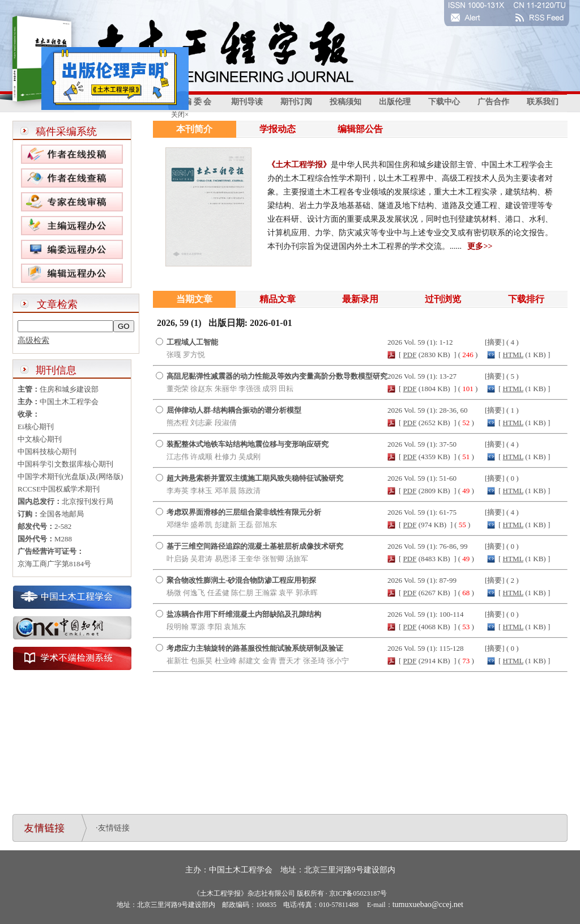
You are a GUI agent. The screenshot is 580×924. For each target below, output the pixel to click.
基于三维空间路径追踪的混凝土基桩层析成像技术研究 (255, 546)
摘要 (494, 342)
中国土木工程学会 (241, 870)
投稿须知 (346, 102)
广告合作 (493, 102)
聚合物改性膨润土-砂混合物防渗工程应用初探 (241, 580)
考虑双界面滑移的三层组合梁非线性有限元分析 (244, 512)
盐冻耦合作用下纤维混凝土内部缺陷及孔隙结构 (244, 614)
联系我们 (543, 102)
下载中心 (444, 102)
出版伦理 (395, 102)
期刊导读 (247, 102)
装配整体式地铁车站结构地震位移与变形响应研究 (248, 444)
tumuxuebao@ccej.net (428, 904)
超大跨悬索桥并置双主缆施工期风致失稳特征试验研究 (255, 478)
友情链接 (114, 828)
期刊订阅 (296, 102)
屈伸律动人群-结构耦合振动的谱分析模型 (234, 410)
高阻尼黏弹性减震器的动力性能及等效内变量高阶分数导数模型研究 (277, 376)
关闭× (178, 112)
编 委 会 (197, 102)
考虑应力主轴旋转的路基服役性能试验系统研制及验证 (255, 648)
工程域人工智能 (192, 342)
